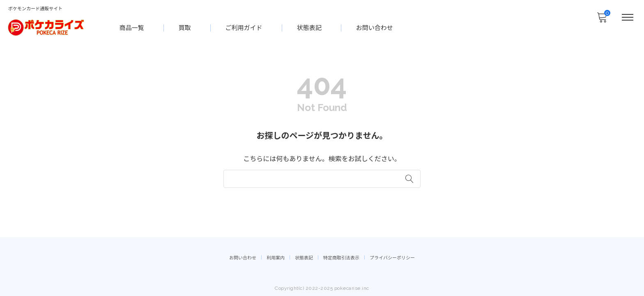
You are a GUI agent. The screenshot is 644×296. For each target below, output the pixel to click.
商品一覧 (132, 27)
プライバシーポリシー (392, 257)
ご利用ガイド (244, 27)
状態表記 (310, 27)
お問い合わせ (375, 27)
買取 (185, 27)
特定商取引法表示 (341, 257)
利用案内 (276, 257)
